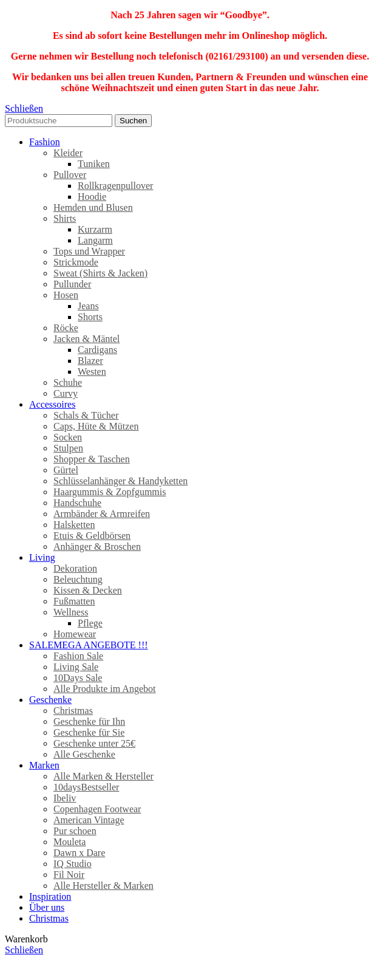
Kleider (68, 153)
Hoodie (92, 197)
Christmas (73, 711)
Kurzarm (95, 229)
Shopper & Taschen (92, 459)
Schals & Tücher (86, 415)
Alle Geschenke (84, 754)
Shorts (90, 317)
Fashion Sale (78, 656)
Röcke (66, 328)
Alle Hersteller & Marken (103, 886)
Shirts (65, 218)
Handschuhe (77, 503)
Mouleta (70, 842)
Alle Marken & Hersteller (103, 776)
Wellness (71, 612)
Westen (92, 372)
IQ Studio (73, 864)
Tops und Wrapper (89, 251)
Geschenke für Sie (89, 732)
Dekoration (75, 568)
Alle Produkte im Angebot (104, 689)
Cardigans (97, 350)
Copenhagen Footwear (97, 809)
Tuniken (94, 164)
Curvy (66, 393)
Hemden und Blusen (93, 207)
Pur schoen (75, 831)
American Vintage (89, 820)
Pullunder (72, 284)
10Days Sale (78, 678)
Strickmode (76, 262)
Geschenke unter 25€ (94, 743)
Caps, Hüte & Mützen (96, 426)
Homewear (75, 634)
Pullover (70, 175)
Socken (68, 437)
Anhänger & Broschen (97, 547)
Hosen (66, 295)
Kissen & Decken (88, 590)
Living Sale (76, 667)
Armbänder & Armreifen (102, 514)
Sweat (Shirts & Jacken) (100, 273)
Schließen (24, 108)
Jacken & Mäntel (87, 339)
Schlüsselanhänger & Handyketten (120, 481)
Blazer (90, 361)
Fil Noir (69, 875)
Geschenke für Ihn (89, 721)
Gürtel (66, 470)
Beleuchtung (78, 579)
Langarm (95, 240)
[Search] (59, 121)
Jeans (88, 306)
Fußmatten (74, 601)
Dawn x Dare (79, 853)
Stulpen (68, 448)
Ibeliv (65, 798)
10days (86, 787)
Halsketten (74, 525)
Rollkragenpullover (115, 186)
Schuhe (68, 382)
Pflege (90, 623)
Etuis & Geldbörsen (92, 536)
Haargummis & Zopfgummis (110, 492)
